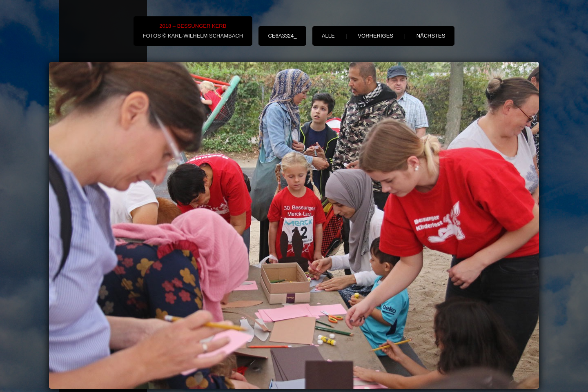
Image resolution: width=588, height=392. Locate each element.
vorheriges (375, 36)
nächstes (431, 36)
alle (328, 36)
